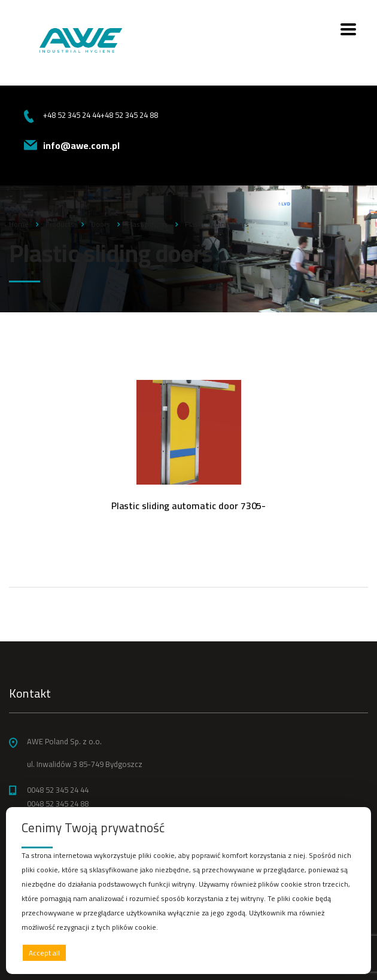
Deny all (186, 953)
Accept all (44, 953)
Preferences (330, 952)
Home (19, 224)
